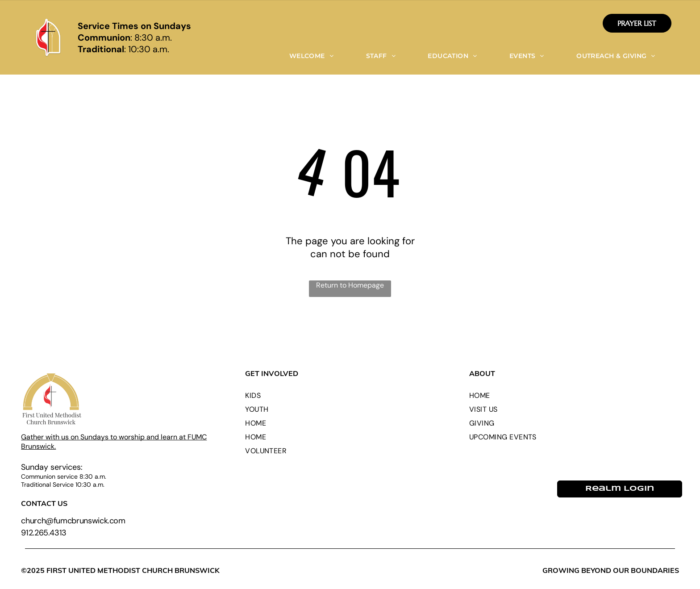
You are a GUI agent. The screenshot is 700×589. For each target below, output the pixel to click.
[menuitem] (311, 56)
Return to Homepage (350, 285)
